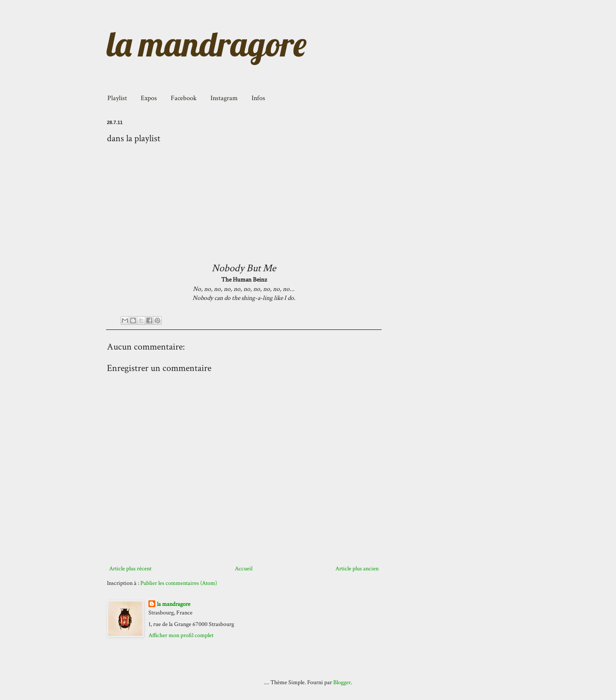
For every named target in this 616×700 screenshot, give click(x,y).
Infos (258, 98)
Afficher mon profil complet (181, 635)
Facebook (184, 98)
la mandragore (207, 44)
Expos (149, 98)
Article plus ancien (357, 569)
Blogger (342, 682)
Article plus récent (130, 569)
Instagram (224, 98)
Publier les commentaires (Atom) (179, 583)
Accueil (244, 569)
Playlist (117, 98)
